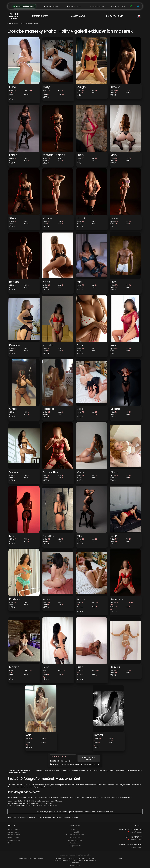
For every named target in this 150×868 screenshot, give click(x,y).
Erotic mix (75, 829)
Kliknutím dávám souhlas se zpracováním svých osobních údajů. (75, 764)
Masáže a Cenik (78, 16)
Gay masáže (75, 832)
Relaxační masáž (14, 829)
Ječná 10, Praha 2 (136, 847)
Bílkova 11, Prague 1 (136, 832)
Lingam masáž (75, 838)
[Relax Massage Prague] (14, 16)
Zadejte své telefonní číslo (61, 761)
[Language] (139, 16)
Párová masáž (75, 843)
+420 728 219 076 (118, 6)
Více (11, 99)
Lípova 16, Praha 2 (136, 840)
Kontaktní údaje (115, 16)
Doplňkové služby (14, 840)
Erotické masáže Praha (16, 23)
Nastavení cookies (75, 865)
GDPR (120, 858)
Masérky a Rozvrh (41, 16)
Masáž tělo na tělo (75, 840)
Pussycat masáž (75, 846)
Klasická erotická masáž (75, 835)
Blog (9, 843)
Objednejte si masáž (89, 758)
